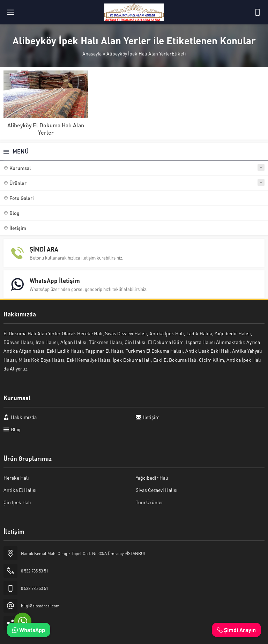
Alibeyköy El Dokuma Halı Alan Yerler (46, 129)
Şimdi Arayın (236, 630)
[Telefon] (258, 12)
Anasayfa (92, 53)
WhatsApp (29, 630)
